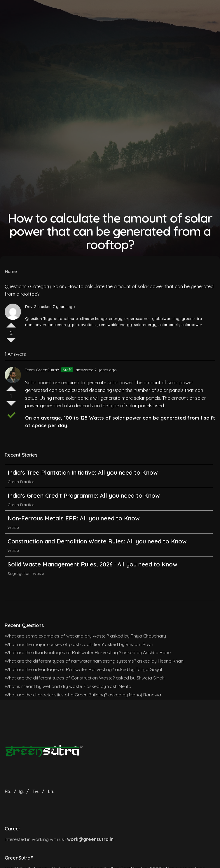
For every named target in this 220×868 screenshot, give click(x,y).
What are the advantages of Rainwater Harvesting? (59, 669)
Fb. (9, 791)
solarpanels (169, 325)
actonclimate (66, 318)
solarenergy (145, 325)
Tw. (36, 791)
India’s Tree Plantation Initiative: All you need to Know (83, 487)
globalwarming (166, 318)
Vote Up (11, 323)
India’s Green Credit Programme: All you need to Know (84, 510)
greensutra (192, 318)
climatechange (93, 318)
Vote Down (11, 343)
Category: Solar (47, 286)
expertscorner (137, 318)
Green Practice (21, 496)
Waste (13, 542)
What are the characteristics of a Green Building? (56, 695)
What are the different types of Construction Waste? (60, 678)
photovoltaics (85, 325)
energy (116, 318)
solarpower (192, 325)
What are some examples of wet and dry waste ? (57, 636)
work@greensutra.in (90, 839)
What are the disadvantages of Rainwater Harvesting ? (63, 652)
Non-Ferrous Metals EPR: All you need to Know (74, 533)
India (12, 473)
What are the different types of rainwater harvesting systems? (70, 661)
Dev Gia (32, 307)
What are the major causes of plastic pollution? (54, 644)
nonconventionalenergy (48, 325)
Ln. (51, 791)
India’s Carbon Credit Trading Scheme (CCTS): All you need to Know (101, 464)
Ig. (21, 791)
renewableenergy (116, 325)
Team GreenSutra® (42, 370)
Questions (16, 286)
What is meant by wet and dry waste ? (45, 686)
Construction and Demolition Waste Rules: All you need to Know (97, 556)
